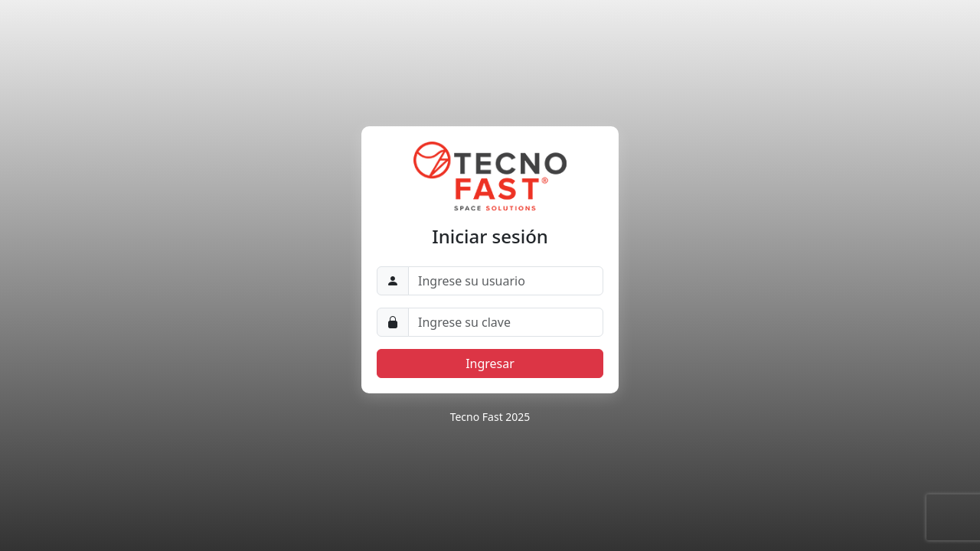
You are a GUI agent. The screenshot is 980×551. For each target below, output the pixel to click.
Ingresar (490, 364)
